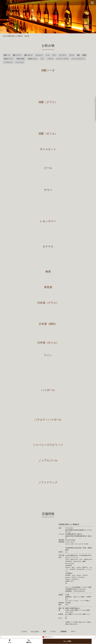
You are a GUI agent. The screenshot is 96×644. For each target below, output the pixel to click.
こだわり (24, 631)
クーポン (53, 631)
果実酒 (84, 55)
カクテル (72, 55)
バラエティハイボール (62, 59)
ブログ (73, 631)
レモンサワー (63, 55)
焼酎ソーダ (7, 55)
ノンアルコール (8, 62)
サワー (54, 55)
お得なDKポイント (48, 637)
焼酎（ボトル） (29, 55)
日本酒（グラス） (9, 59)
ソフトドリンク (20, 62)
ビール (48, 55)
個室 (44, 631)
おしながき (35, 631)
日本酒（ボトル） (33, 59)
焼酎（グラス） (17, 55)
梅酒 (78, 55)
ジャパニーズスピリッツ (78, 59)
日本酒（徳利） (21, 59)
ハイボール (50, 59)
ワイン (43, 59)
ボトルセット (39, 55)
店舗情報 (63, 631)
